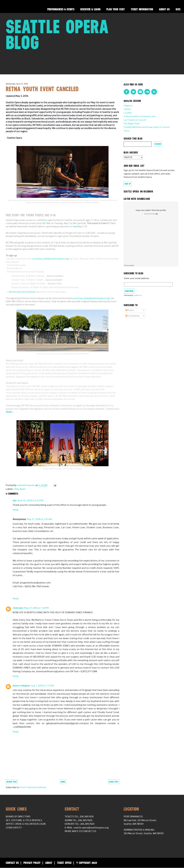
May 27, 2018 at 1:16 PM (36, 608)
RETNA (46, 223)
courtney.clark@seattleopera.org (50, 259)
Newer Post (12, 782)
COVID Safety (14, 828)
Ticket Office (64, 863)
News (23, 489)
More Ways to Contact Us (80, 831)
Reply (16, 510)
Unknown (18, 608)
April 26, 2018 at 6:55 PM (30, 501)
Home (63, 782)
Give (178, 9)
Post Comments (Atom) (33, 787)
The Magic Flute (132, 124)
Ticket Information (142, 9)
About (49, 863)
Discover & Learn (90, 9)
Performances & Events (61, 9)
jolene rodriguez (21, 686)
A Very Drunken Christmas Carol (140, 116)
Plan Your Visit (116, 9)
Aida (75, 227)
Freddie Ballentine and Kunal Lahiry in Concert (147, 127)
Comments (133, 316)
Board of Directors (18, 817)
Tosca (126, 131)
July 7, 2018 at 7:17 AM (42, 686)
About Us (164, 9)
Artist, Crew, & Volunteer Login (26, 824)
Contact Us (12, 863)
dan (15, 501)
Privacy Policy (32, 863)
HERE (9, 412)
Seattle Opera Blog (57, 34)
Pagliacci (128, 106)
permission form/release (22, 292)
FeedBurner (138, 295)
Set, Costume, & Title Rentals (24, 820)
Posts (130, 310)
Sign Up (128, 184)
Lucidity (128, 113)
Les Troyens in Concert (135, 120)
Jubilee (127, 109)
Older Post (114, 782)
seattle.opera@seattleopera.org (91, 828)
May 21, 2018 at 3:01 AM (39, 519)
